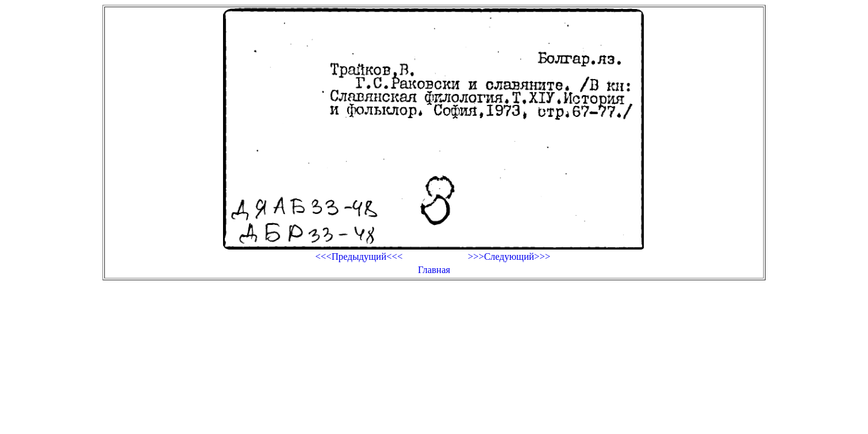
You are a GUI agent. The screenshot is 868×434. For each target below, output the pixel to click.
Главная (434, 270)
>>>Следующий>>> (509, 256)
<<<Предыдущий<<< (359, 256)
